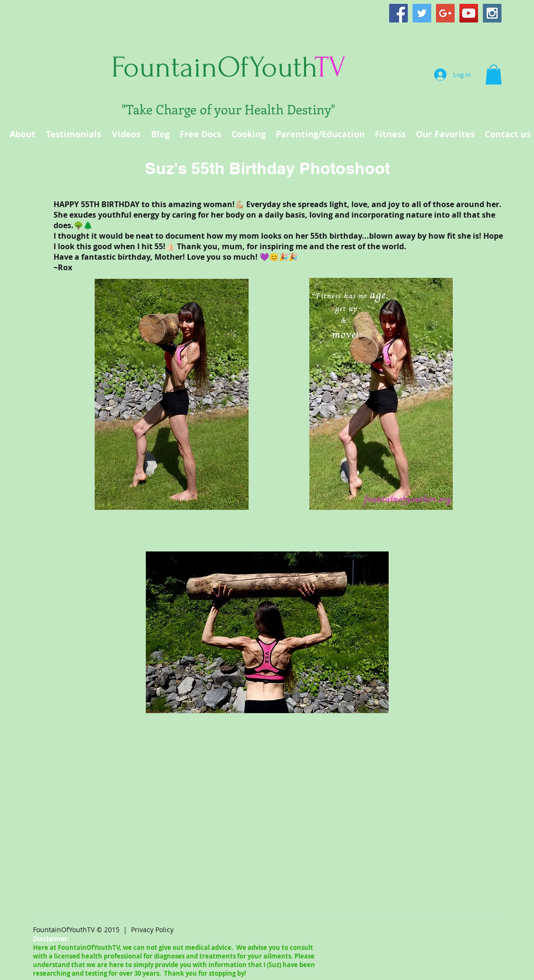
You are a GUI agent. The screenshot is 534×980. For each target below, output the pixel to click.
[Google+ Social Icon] (445, 13)
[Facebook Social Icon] (398, 13)
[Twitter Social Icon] (422, 13)
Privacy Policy (152, 930)
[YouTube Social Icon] (469, 13)
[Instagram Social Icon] (492, 13)
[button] (494, 75)
